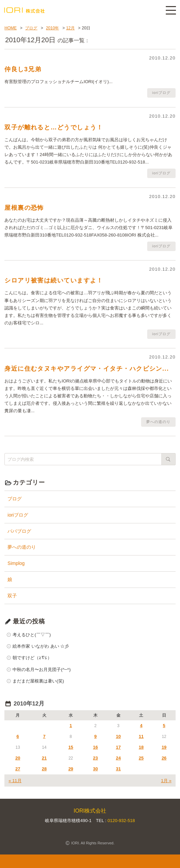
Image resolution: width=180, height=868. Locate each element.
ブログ (15, 499)
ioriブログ (18, 515)
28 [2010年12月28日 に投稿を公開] (44, 769)
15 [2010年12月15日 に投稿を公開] (71, 747)
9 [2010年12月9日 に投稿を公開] (95, 736)
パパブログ (19, 531)
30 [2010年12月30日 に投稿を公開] (95, 769)
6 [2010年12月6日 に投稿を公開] (18, 736)
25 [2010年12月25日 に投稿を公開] (141, 758)
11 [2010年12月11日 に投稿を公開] (141, 736)
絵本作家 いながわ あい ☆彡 (41, 646)
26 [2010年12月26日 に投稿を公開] (164, 758)
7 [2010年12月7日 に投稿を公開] (44, 736)
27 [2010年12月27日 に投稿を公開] (18, 769)
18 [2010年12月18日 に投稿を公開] (141, 747)
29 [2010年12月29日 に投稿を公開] (71, 769)
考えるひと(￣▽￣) (32, 635)
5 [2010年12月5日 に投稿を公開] (164, 726)
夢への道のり (22, 547)
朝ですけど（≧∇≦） (32, 658)
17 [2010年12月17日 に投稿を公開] (118, 747)
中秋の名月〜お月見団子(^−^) (41, 669)
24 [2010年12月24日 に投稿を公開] (118, 758)
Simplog (16, 563)
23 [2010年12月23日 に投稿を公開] (95, 758)
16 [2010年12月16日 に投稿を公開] (95, 747)
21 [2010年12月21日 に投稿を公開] (44, 758)
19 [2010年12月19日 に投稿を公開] (164, 747)
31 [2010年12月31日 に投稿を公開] (118, 769)
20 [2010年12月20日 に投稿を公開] (18, 758)
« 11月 (15, 781)
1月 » (166, 781)
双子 (12, 596)
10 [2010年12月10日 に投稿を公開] (118, 736)
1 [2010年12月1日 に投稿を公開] (71, 726)
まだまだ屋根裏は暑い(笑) (38, 681)
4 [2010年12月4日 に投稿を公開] (141, 726)
